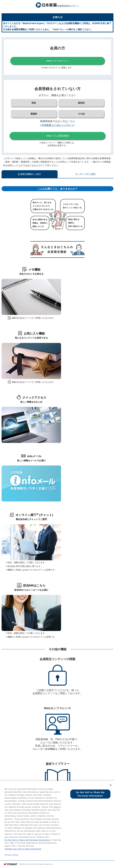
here (56, 807)
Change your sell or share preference (23, 849)
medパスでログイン (57, 61)
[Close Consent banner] (111, 785)
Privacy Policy (12, 855)
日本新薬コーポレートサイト (58, 125)
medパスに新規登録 (57, 136)
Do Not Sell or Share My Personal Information (27, 840)
